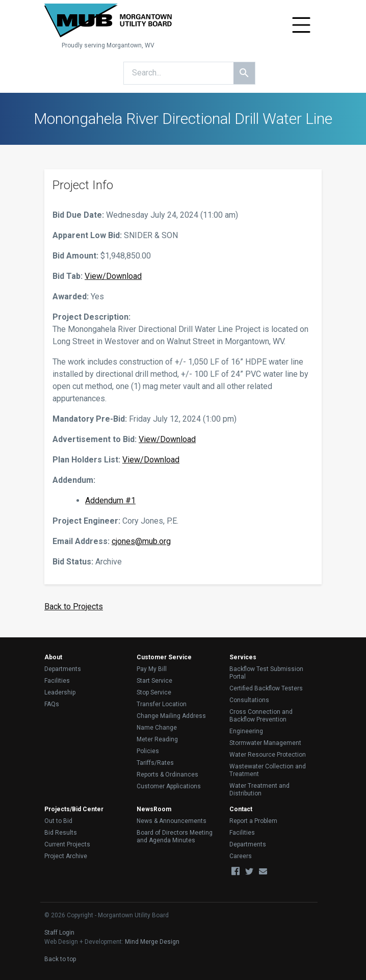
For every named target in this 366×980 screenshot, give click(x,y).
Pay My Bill (152, 669)
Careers (241, 856)
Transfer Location (162, 704)
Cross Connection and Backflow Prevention (261, 716)
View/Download (113, 276)
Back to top (60, 959)
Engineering (246, 731)
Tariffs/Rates (155, 763)
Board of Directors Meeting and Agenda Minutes (175, 836)
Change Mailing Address (171, 716)
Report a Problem (253, 821)
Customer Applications (169, 786)
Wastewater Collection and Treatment (268, 770)
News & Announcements (172, 821)
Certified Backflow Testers (266, 688)
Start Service (154, 681)
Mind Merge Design (152, 942)
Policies (148, 751)
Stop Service (154, 692)
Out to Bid (58, 821)
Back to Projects (74, 607)
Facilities (57, 681)
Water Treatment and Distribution (259, 790)
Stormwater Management (265, 743)
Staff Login (59, 933)
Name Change (157, 728)
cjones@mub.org (141, 541)
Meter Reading (157, 739)
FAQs (52, 704)
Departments (63, 669)
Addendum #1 (110, 500)
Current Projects (67, 844)
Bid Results (61, 833)
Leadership (60, 692)
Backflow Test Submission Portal (266, 673)
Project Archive (66, 856)
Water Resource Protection (268, 755)
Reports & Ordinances (167, 775)
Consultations (249, 700)
